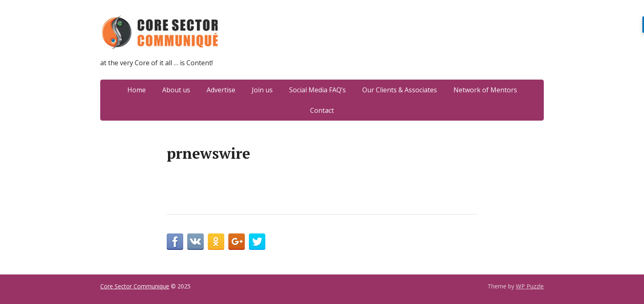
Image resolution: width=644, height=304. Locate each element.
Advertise (221, 90)
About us (176, 90)
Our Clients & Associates (400, 90)
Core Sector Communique (135, 286)
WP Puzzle (530, 286)
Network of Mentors (485, 90)
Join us (262, 90)
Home (137, 90)
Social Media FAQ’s (317, 90)
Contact (322, 110)
